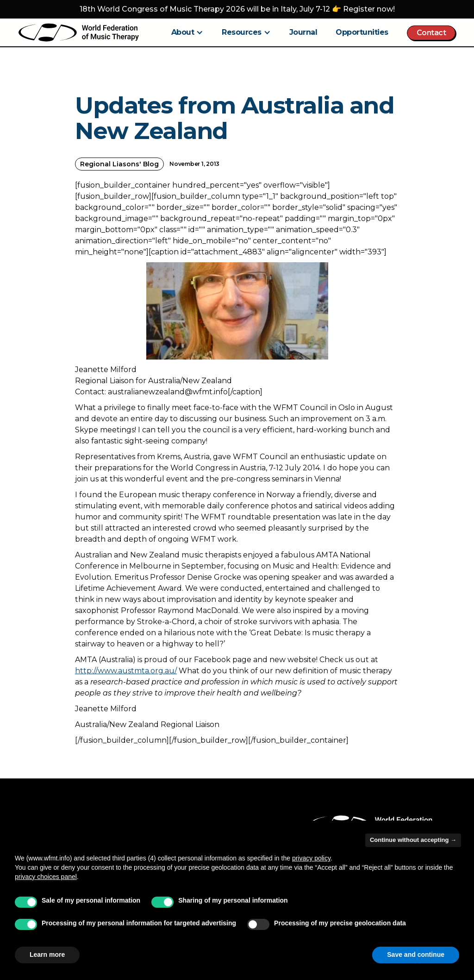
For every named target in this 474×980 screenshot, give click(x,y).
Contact (431, 33)
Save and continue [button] (416, 955)
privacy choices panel (46, 877)
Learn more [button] (47, 955)
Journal (303, 32)
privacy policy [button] (311, 858)
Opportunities (362, 32)
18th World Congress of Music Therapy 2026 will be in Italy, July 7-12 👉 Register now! (237, 9)
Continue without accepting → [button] (413, 840)
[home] (79, 32)
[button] (187, 32)
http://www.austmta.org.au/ (126, 671)
